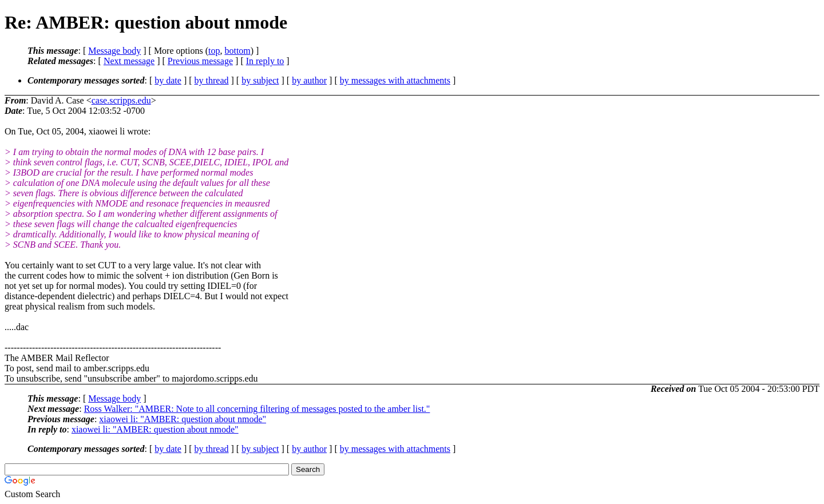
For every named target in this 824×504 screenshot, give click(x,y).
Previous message (200, 61)
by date (168, 80)
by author (309, 80)
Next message (129, 61)
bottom (237, 51)
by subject (260, 80)
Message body (114, 51)
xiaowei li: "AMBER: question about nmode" (183, 419)
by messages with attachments (395, 80)
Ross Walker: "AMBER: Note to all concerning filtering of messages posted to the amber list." (257, 409)
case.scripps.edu (121, 100)
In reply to (265, 61)
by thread (212, 80)
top (214, 51)
